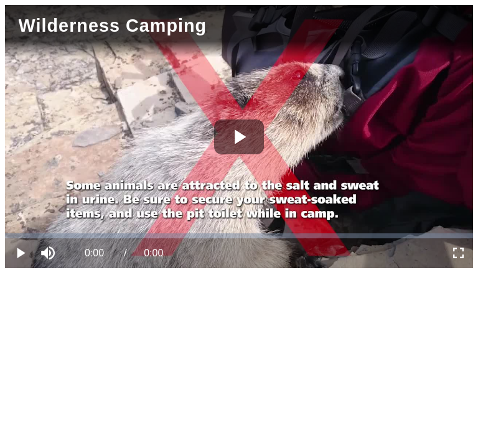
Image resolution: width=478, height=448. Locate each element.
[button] (50, 253)
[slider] (239, 236)
